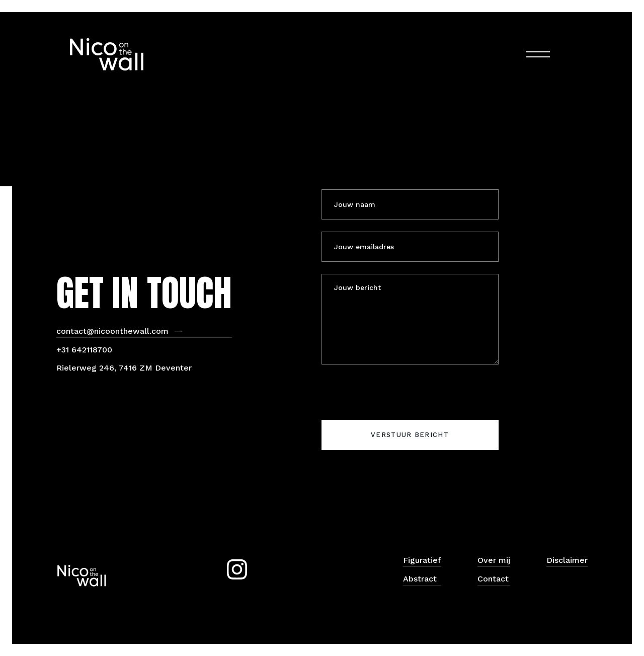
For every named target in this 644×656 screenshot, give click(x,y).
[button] (538, 54)
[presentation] (398, 396)
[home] (107, 54)
